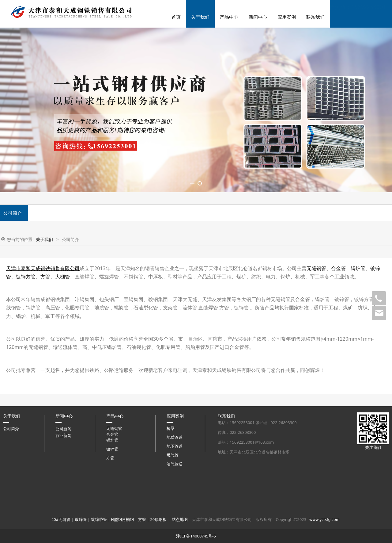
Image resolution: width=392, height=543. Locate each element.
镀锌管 (112, 531)
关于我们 (200, 17)
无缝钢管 (316, 350)
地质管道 (175, 520)
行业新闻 (63, 518)
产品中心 (229, 17)
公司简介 (11, 511)
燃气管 (173, 537)
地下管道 (175, 529)
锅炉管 (358, 350)
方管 (45, 359)
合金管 (338, 350)
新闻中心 (258, 17)
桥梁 (171, 511)
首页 (176, 17)
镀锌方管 (26, 359)
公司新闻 (63, 511)
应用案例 (287, 17)
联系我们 (315, 17)
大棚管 (62, 359)
